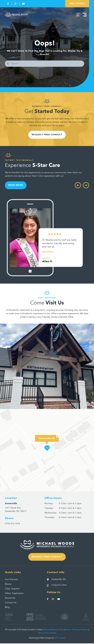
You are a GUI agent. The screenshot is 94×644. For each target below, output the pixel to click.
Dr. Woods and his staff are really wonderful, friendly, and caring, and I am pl (59, 247)
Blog (7, 608)
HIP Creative (60, 639)
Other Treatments (14, 594)
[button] (47, 449)
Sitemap (47, 631)
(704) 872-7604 (12, 524)
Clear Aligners (12, 590)
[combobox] (45, 64)
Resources (10, 599)
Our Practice (11, 580)
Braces (8, 585)
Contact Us (11, 604)
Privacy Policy (58, 631)
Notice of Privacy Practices (77, 631)
